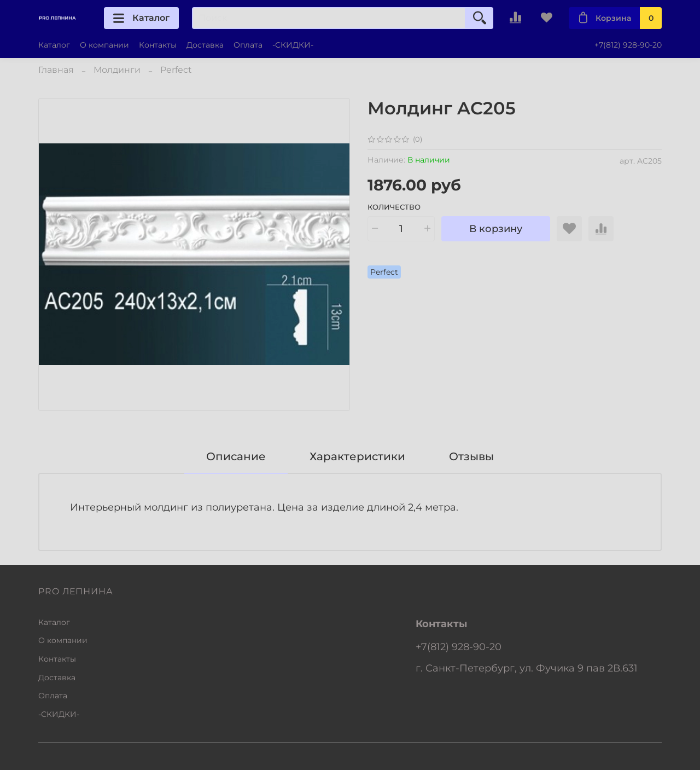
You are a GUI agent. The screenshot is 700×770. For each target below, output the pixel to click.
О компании (104, 45)
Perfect (176, 70)
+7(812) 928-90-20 (628, 45)
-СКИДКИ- (293, 45)
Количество (394, 207)
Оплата (248, 45)
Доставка (205, 45)
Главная (56, 70)
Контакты (158, 45)
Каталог (141, 18)
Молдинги (117, 70)
